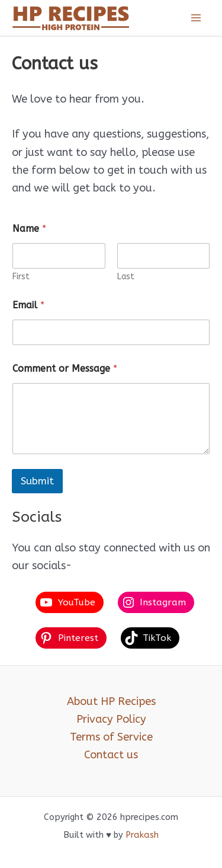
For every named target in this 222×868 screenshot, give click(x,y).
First (21, 277)
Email (28, 305)
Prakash (142, 835)
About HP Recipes (111, 701)
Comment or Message (65, 368)
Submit (37, 481)
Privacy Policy (111, 719)
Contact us (111, 755)
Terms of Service (111, 737)
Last (126, 277)
